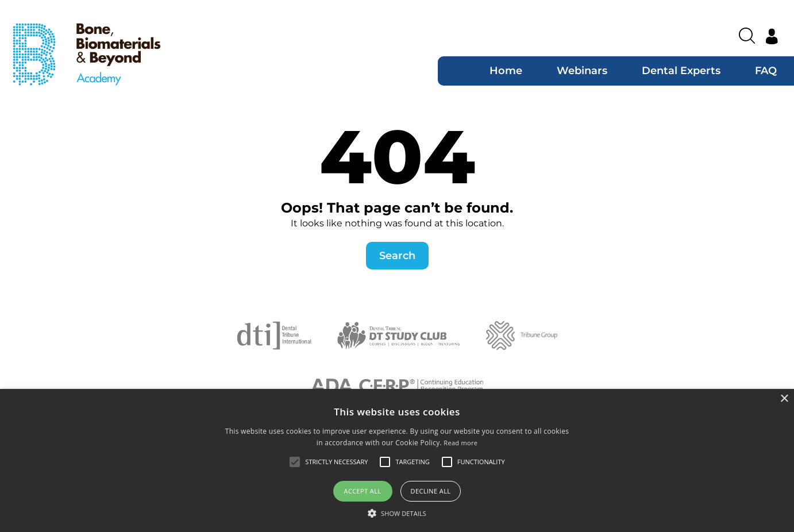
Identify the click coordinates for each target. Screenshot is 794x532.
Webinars (582, 71)
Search (397, 256)
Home (506, 71)
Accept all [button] (363, 491)
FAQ (766, 71)
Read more (460, 443)
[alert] (397, 460)
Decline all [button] (431, 491)
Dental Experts (681, 71)
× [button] (784, 399)
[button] (397, 513)
